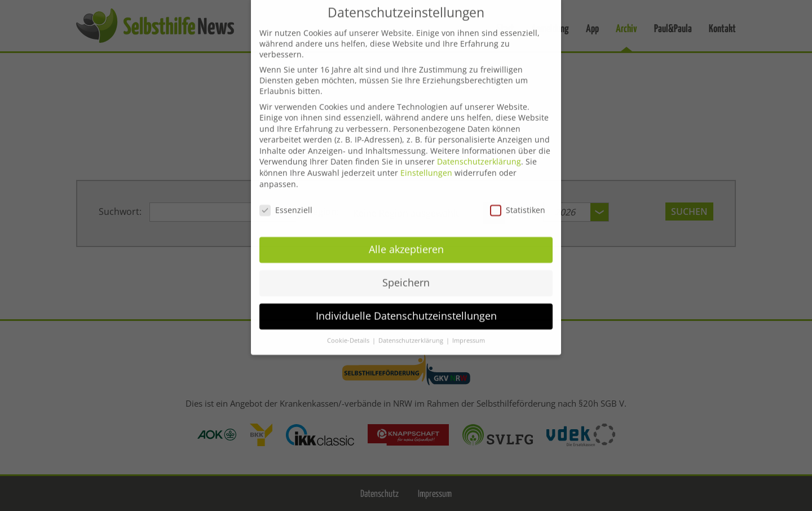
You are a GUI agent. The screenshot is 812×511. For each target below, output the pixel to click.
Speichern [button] (406, 274)
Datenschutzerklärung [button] (412, 331)
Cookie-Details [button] (349, 331)
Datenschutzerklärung (479, 153)
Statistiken (518, 201)
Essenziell (286, 201)
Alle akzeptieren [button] (406, 240)
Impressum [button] (469, 331)
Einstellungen (426, 163)
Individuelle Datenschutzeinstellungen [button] (406, 306)
